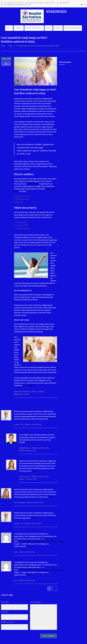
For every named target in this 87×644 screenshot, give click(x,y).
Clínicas (18, 28)
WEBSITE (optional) (8, 622)
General (42, 392)
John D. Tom (18, 424)
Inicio (8, 28)
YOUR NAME (5, 602)
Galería (48, 28)
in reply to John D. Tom (28, 451)
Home (3, 46)
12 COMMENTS (6, 64)
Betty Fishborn (20, 503)
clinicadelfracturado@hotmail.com (17, 5)
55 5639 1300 (65, 3)
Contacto (58, 28)
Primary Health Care (21, 394)
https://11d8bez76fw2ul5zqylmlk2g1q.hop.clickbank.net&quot (42, 541)
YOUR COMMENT (36, 602)
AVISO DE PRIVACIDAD (73, 28)
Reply (51, 419)
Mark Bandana (24, 448)
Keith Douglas (24, 477)
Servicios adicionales (33, 28)
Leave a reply (28, 385)
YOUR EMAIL (5, 612)
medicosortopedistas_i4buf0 (25, 392)
